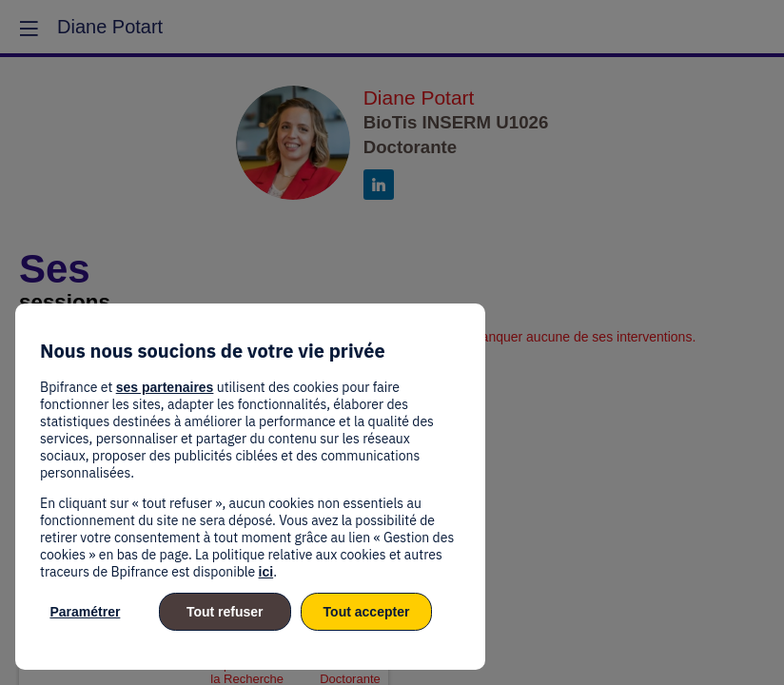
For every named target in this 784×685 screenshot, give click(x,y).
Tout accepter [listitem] (367, 612)
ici (266, 572)
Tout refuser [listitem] (225, 612)
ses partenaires (165, 387)
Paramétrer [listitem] (85, 612)
